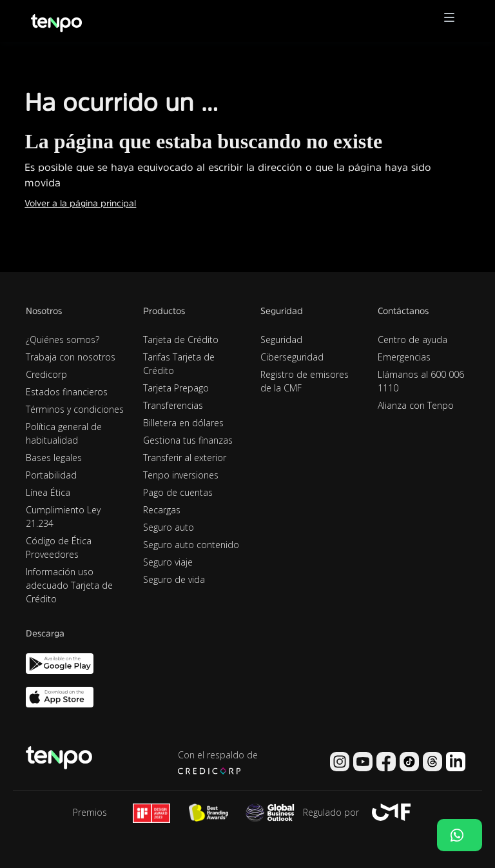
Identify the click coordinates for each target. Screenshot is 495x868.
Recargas (162, 510)
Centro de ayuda (412, 340)
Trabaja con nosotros (71, 357)
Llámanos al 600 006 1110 (421, 381)
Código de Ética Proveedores (59, 547)
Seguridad (281, 340)
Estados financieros (67, 392)
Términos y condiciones (75, 409)
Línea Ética (48, 492)
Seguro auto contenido (191, 545)
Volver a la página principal (80, 203)
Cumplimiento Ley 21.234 (63, 517)
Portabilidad (51, 475)
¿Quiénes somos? (63, 340)
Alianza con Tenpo (416, 405)
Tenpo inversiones (181, 475)
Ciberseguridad (292, 357)
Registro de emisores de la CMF (305, 381)
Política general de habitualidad (64, 433)
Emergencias (404, 357)
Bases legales (54, 458)
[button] (449, 21)
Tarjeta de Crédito (181, 340)
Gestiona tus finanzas (188, 440)
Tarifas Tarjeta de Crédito (179, 364)
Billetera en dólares (183, 423)
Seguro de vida (174, 579)
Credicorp (46, 374)
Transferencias (173, 405)
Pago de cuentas (178, 492)
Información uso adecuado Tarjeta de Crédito (69, 585)
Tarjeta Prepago (176, 388)
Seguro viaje (168, 562)
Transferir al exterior (185, 458)
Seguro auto (169, 527)
